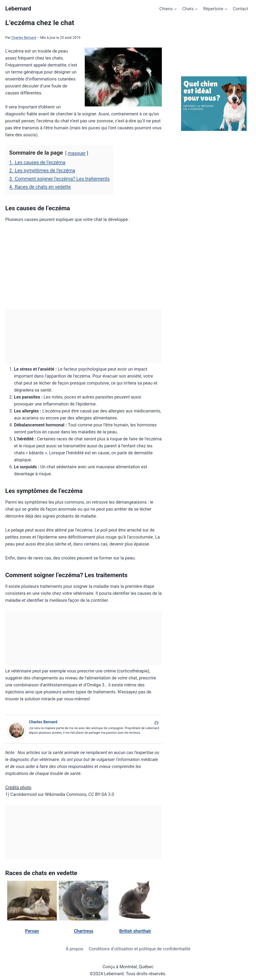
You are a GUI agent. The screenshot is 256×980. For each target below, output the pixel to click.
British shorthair (135, 931)
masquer (77, 153)
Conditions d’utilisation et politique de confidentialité (139, 949)
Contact (240, 9)
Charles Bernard (24, 38)
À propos (74, 949)
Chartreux (84, 931)
